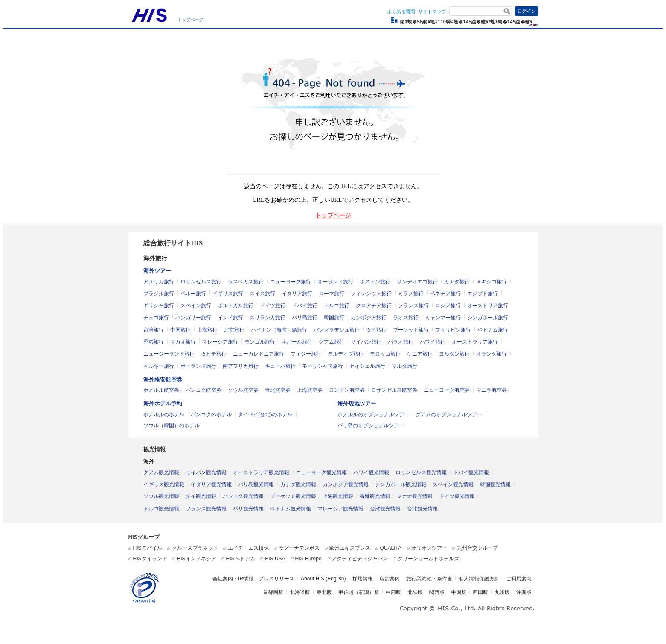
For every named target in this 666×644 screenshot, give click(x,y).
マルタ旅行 (404, 366)
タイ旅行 (376, 330)
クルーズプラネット (195, 548)
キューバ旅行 (280, 366)
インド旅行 (230, 318)
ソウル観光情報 (161, 496)
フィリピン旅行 (453, 330)
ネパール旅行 (297, 342)
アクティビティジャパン (360, 559)
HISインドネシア (197, 559)
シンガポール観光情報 (401, 484)
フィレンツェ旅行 (371, 294)
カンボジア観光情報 (346, 484)
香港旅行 (154, 342)
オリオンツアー (429, 548)
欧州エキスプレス (350, 548)
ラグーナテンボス (299, 548)
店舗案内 (390, 579)
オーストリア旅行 (488, 306)
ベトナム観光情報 (291, 509)
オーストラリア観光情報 (261, 472)
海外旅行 (155, 258)
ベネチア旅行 (445, 294)
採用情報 (363, 579)
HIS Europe (308, 559)
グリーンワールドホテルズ (428, 559)
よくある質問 (401, 12)
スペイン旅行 (196, 306)
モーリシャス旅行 (323, 366)
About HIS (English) (323, 579)
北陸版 (415, 592)
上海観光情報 (338, 496)
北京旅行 (234, 330)
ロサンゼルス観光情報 (421, 472)
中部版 (393, 592)
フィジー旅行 (306, 354)
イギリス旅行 (228, 294)
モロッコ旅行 (385, 354)
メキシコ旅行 (492, 282)
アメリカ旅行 (159, 282)
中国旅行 (180, 330)
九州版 (502, 592)
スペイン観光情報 (453, 484)
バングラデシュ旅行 (337, 330)
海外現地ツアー (357, 404)
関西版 (437, 592)
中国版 (459, 592)
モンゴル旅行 (260, 342)
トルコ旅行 (337, 306)
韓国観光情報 (495, 484)
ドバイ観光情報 (471, 472)
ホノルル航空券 (161, 390)
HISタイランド (150, 559)
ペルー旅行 (193, 294)
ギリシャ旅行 (159, 306)
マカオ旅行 (183, 342)
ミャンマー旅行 (443, 318)
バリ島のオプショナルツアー (371, 425)
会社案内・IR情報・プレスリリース (253, 579)
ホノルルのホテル (164, 414)
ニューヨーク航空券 (447, 390)
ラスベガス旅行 (246, 282)
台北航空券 (278, 390)
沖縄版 (524, 592)
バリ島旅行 (305, 318)
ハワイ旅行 (433, 342)
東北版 (324, 592)
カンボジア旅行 (369, 318)
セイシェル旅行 (367, 366)
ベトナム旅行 (493, 330)
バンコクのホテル (211, 414)
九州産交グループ (477, 548)
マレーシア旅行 (220, 342)
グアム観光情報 (161, 472)
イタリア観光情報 (211, 484)
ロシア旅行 (448, 306)
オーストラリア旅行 (475, 342)
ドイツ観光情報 (457, 496)
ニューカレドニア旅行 (259, 354)
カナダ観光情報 (298, 484)
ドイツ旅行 (273, 306)
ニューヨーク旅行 (291, 282)
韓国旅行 (334, 318)
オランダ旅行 (492, 354)
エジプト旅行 (483, 294)
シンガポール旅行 (488, 318)
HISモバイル (148, 548)
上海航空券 (310, 390)
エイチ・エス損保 (248, 548)
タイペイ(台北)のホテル (265, 414)
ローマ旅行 (332, 294)
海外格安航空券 (163, 380)
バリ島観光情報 (256, 484)
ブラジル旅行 (159, 294)
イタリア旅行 (297, 294)
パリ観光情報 (248, 509)
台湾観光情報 (385, 509)
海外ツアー (157, 271)
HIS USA (275, 559)
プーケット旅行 (411, 330)
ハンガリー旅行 (193, 318)
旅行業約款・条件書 (429, 579)
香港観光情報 (375, 496)
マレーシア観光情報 (340, 509)
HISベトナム (241, 559)
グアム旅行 (332, 342)
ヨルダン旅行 (454, 354)
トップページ (190, 20)
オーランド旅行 (335, 282)
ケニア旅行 (420, 354)
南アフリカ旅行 (241, 366)
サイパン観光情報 (206, 472)
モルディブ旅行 (346, 354)
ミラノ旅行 (411, 294)
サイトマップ (432, 12)
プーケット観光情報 (293, 496)
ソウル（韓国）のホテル (172, 425)
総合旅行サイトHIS (173, 243)
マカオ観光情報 (415, 496)
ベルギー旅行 (159, 366)
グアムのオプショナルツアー (449, 414)
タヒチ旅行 (214, 354)
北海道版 (300, 592)
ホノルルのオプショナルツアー (373, 414)
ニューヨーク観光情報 (321, 472)
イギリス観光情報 (164, 484)
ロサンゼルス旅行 (201, 282)
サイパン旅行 (366, 342)
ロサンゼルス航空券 (394, 390)
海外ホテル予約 (163, 404)
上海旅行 (207, 330)
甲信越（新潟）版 (359, 592)
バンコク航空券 (204, 390)
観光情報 (154, 449)
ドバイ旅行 (305, 306)
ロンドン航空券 (347, 390)
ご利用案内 (519, 579)
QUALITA (391, 548)
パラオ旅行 (401, 342)
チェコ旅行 (156, 318)
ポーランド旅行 (198, 366)
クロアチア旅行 (374, 306)
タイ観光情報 (201, 496)
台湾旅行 (154, 330)
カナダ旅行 (457, 282)
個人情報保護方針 (479, 579)
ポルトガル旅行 (236, 306)
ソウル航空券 (243, 390)
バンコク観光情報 (243, 496)
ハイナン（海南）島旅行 (279, 330)
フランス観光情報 (206, 509)
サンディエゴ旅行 (417, 282)
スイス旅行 (262, 294)
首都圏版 (273, 592)
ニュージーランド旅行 (169, 354)
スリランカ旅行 (268, 318)
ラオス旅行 (406, 318)
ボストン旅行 (375, 282)
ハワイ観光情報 (371, 472)
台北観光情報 (422, 509)
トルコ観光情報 (161, 509)
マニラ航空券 (492, 390)
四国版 (480, 592)
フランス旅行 (413, 306)
